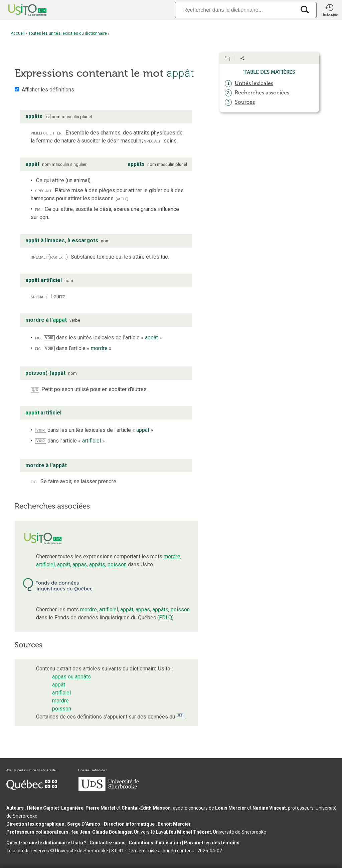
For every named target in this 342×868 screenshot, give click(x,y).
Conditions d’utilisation (155, 843)
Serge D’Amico (84, 824)
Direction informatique (129, 824)
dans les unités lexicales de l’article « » (103, 338)
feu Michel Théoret (190, 832)
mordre (172, 556)
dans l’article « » (78, 348)
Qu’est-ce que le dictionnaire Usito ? (46, 843)
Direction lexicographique (35, 824)
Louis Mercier (231, 808)
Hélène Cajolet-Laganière (55, 808)
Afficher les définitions (48, 90)
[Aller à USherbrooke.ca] (109, 789)
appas (80, 564)
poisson (117, 564)
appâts (97, 564)
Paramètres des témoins (212, 843)
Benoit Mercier (174, 824)
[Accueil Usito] (20, 10)
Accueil (18, 33)
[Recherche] (235, 10)
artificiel (45, 564)
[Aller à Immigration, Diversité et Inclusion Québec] (32, 789)
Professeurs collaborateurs (37, 832)
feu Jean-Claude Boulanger (102, 832)
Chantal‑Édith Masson (146, 808)
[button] (329, 10)
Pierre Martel (100, 808)
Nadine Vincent (269, 808)
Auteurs (15, 808)
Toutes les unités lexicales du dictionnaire (68, 33)
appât (64, 564)
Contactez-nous (108, 843)
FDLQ (165, 618)
